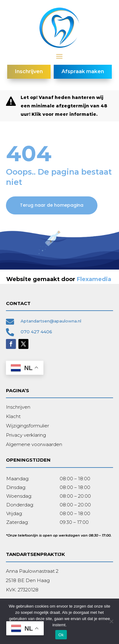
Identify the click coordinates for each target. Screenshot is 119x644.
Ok (61, 635)
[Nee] (111, 621)
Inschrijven (18, 407)
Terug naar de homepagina (52, 205)
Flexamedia (94, 279)
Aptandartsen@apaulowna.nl (51, 321)
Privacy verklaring (26, 435)
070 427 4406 (36, 332)
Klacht (13, 416)
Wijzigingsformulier (27, 426)
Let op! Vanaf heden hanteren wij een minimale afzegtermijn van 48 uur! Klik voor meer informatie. (64, 106)
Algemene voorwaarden (34, 444)
